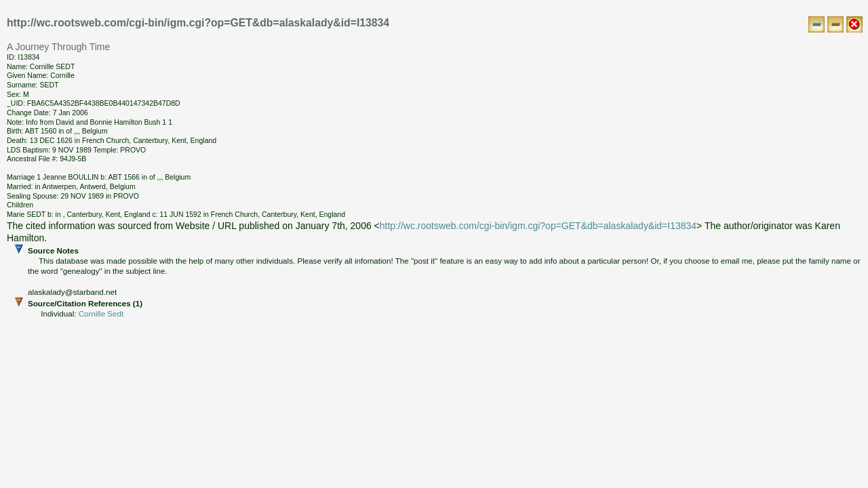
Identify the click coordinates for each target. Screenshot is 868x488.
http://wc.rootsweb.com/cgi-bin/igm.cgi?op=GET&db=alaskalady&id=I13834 (538, 226)
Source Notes (438, 271)
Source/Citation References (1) (438, 309)
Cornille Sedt (101, 313)
